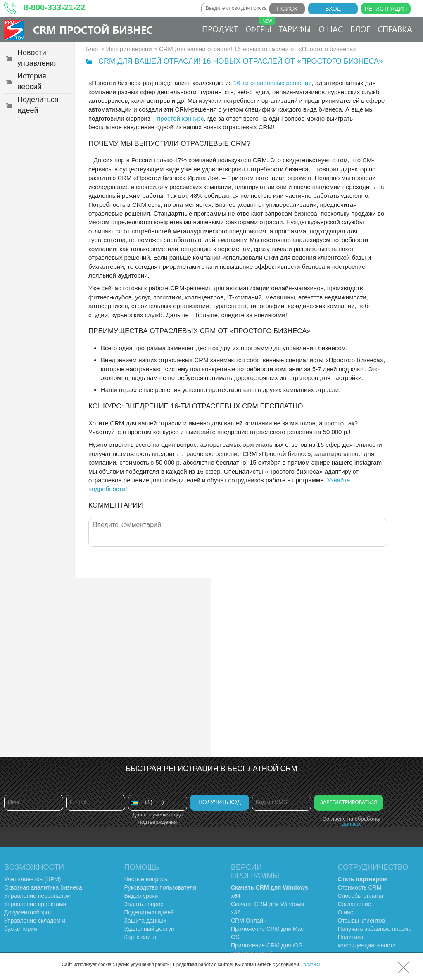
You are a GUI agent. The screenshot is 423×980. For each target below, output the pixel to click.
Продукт (220, 29)
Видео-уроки (141, 896)
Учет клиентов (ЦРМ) (33, 879)
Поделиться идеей (149, 912)
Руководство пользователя (160, 887)
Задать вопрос (144, 904)
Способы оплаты (361, 896)
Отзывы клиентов (361, 921)
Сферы (260, 26)
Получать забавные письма (375, 929)
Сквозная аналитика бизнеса (43, 887)
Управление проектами (35, 904)
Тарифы (295, 29)
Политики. (311, 964)
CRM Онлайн (249, 921)
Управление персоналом (37, 896)
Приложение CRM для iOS (267, 945)
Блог (360, 29)
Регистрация (386, 9)
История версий (130, 49)
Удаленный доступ (149, 929)
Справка (395, 29)
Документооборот (28, 912)
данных (351, 824)
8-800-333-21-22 (54, 7)
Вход (333, 9)
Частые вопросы (147, 879)
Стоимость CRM (360, 887)
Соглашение (355, 904)
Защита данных (145, 921)
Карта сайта (140, 937)
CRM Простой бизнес (93, 30)
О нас (331, 29)
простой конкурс (180, 118)
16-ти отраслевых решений (273, 83)
